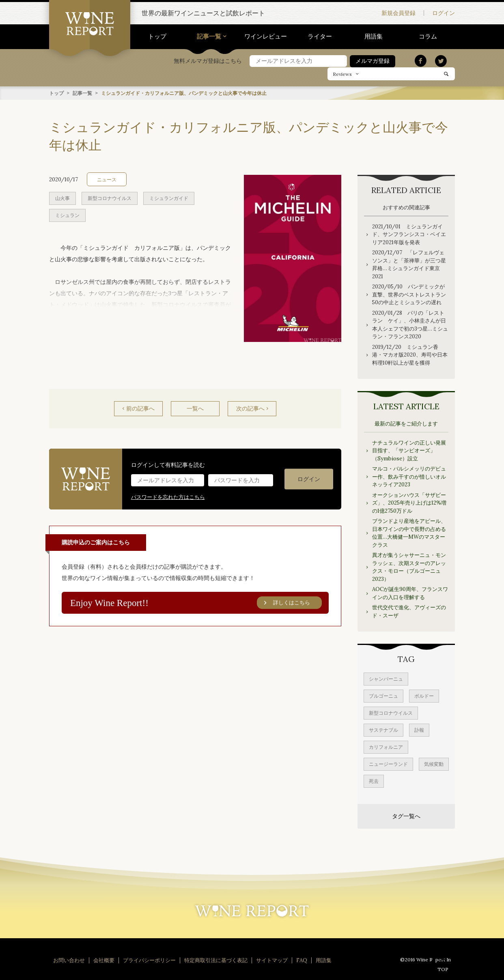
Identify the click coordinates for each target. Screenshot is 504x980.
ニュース (107, 179)
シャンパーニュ (386, 678)
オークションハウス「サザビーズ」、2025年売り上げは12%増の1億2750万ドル (409, 503)
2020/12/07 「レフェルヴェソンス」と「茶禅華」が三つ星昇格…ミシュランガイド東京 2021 (409, 264)
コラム (428, 36)
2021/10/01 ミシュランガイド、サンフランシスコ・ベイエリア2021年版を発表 (409, 234)
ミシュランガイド (169, 198)
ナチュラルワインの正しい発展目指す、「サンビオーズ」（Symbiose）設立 (409, 450)
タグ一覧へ (406, 816)
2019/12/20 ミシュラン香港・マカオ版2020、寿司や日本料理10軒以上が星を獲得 (410, 355)
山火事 (62, 198)
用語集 (374, 36)
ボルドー (424, 695)
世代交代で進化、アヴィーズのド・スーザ (409, 611)
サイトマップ (272, 960)
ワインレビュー (266, 36)
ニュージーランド (388, 764)
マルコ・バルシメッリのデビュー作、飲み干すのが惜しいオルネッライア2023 (409, 476)
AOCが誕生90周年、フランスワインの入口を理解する (410, 593)
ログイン (444, 13)
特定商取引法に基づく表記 (216, 960)
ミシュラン (67, 215)
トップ (157, 36)
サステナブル (383, 730)
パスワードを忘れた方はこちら (168, 497)
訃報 (419, 730)
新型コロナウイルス (110, 198)
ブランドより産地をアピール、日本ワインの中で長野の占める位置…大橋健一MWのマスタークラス (409, 533)
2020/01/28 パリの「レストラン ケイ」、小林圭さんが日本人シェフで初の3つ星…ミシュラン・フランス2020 (410, 325)
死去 (374, 781)
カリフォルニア (386, 747)
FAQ (302, 960)
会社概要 (104, 960)
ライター (320, 36)
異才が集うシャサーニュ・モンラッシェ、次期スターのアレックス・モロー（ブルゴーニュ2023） (409, 567)
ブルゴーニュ (383, 695)
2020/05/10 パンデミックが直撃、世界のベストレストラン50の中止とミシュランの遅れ (409, 294)
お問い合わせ (69, 960)
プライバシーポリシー (149, 960)
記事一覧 (209, 36)
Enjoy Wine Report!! (196, 603)
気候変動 (434, 764)
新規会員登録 (398, 13)
